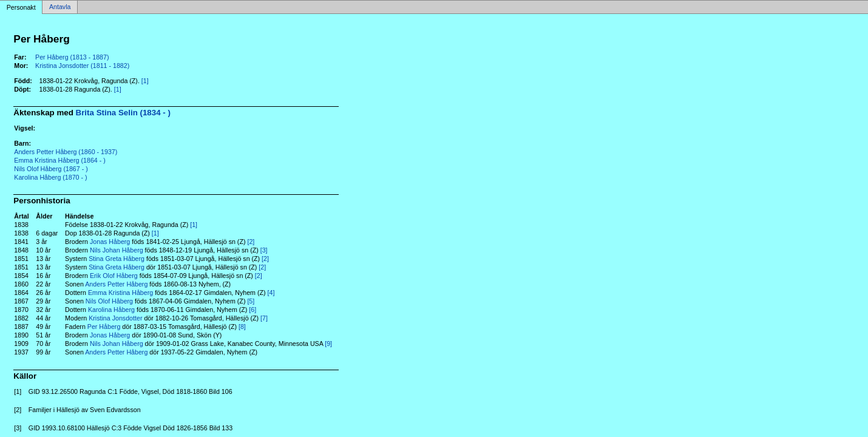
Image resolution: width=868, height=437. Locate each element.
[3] (264, 250)
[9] (328, 344)
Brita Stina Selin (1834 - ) (123, 113)
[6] (253, 310)
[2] (251, 242)
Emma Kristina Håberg (120, 293)
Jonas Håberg (110, 242)
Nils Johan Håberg (117, 250)
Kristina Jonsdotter (115, 318)
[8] (242, 327)
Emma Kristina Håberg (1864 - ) (59, 160)
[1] (145, 81)
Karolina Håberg (111, 310)
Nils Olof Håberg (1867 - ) (51, 169)
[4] (271, 293)
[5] (251, 301)
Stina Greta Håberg (117, 259)
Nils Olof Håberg (109, 301)
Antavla (60, 7)
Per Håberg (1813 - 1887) (72, 57)
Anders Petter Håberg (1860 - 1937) (66, 152)
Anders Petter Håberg (116, 284)
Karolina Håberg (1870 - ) (50, 177)
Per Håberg (104, 327)
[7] (264, 318)
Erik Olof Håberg (114, 276)
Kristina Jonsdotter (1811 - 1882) (82, 66)
